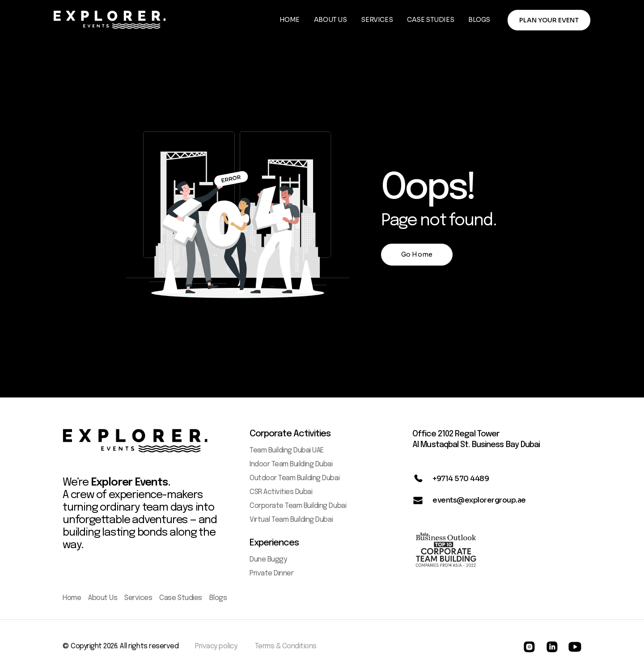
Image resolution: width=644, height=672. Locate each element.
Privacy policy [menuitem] (216, 646)
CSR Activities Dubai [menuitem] (281, 492)
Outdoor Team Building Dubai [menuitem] (294, 478)
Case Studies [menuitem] (180, 598)
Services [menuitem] (138, 598)
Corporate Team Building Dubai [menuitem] (298, 506)
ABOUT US (330, 20)
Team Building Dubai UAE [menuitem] (287, 450)
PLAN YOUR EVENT (549, 20)
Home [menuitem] (72, 598)
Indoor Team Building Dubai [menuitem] (291, 464)
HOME (290, 20)
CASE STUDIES (430, 20)
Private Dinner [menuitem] (271, 573)
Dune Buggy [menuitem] (268, 560)
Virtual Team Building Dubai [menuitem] (291, 520)
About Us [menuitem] (103, 598)
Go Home (417, 254)
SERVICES (377, 20)
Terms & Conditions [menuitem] (286, 646)
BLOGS (479, 20)
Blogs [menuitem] (218, 598)
